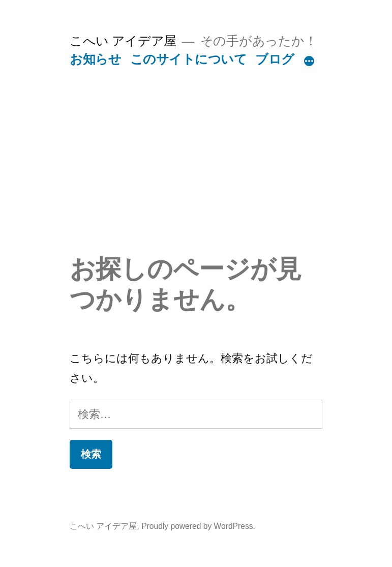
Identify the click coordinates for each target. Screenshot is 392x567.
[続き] (309, 62)
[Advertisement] (196, 177)
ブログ (275, 59)
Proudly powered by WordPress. (198, 526)
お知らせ (95, 59)
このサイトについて (189, 59)
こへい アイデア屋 (123, 41)
